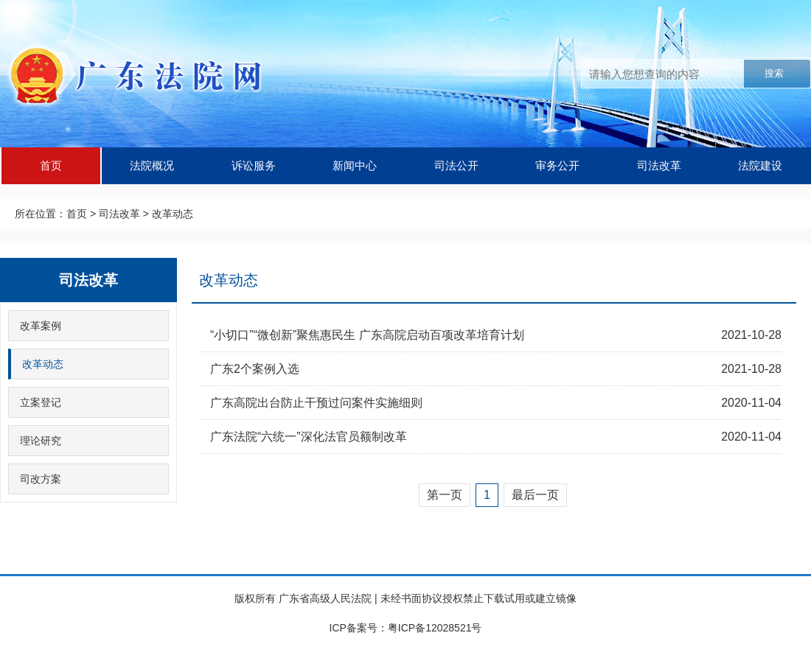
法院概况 (152, 165)
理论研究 (41, 441)
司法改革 (659, 165)
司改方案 (41, 479)
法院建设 (760, 165)
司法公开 (456, 165)
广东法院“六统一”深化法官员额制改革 (309, 437)
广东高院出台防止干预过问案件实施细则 (316, 403)
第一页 (445, 495)
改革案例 (41, 326)
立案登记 (41, 402)
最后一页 (535, 495)
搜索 (774, 73)
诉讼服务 (254, 165)
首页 (51, 165)
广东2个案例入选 (255, 369)
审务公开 (557, 165)
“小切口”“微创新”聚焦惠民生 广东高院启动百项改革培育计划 (367, 335)
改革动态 (173, 214)
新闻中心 (355, 165)
